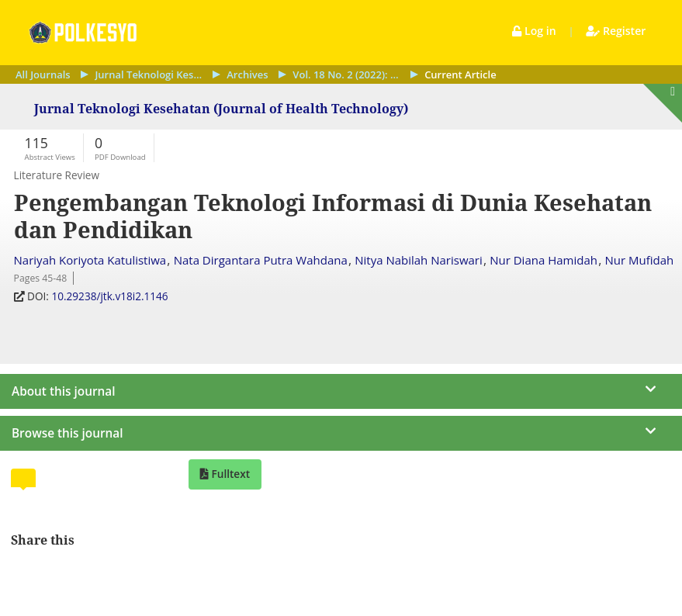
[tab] (23, 478)
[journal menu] (341, 386)
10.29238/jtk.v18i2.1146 (111, 296)
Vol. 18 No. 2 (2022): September (346, 74)
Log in (535, 31)
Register (616, 31)
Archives (247, 74)
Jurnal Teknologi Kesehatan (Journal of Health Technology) (148, 74)
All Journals (43, 74)
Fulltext (229, 474)
